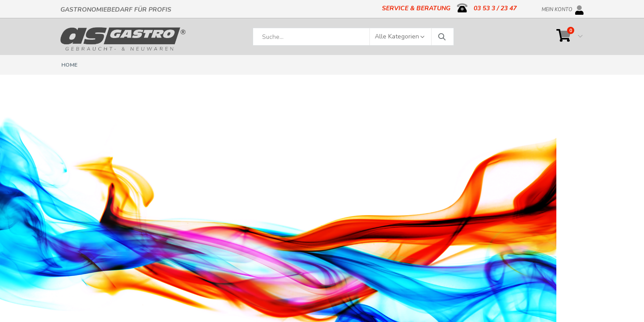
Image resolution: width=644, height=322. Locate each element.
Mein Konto (557, 8)
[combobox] (353, 37)
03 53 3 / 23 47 (495, 8)
